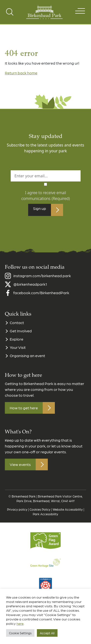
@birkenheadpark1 (30, 288)
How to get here (24, 412)
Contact (17, 326)
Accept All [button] (47, 633)
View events (20, 468)
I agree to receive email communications (46, 196)
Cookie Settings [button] (20, 633)
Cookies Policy (40, 513)
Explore (17, 343)
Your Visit (18, 351)
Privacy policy (17, 513)
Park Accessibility (45, 518)
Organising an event (27, 359)
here (20, 623)
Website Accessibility (68, 513)
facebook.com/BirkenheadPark (41, 296)
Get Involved (21, 335)
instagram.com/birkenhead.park (42, 279)
